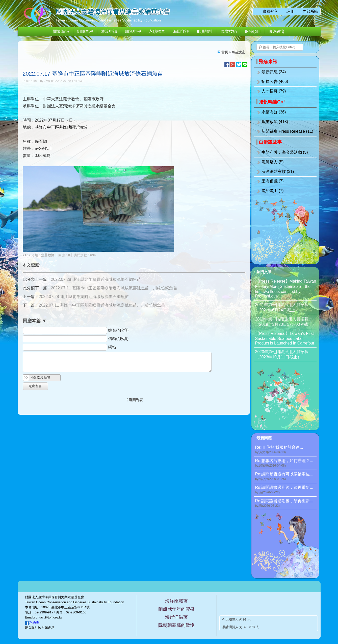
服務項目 (253, 31)
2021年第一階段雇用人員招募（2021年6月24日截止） (282, 307)
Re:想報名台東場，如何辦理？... (286, 463)
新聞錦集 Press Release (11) (287, 131)
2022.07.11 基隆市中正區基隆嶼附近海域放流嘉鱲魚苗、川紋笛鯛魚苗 (114, 288)
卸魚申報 (133, 31)
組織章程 (85, 31)
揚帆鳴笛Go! (272, 102)
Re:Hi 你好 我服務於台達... (286, 450)
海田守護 (181, 31)
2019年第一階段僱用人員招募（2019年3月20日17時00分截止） (286, 322)
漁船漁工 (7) (273, 191)
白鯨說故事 (270, 142)
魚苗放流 (238, 52)
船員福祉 (205, 31)
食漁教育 (277, 31)
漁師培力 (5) (273, 162)
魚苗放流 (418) (275, 122)
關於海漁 (61, 31)
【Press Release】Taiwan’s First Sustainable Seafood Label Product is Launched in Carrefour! (285, 338)
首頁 (225, 52)
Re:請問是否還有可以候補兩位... (286, 477)
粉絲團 (34, 622)
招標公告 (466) (275, 82)
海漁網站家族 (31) (278, 171)
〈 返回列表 (134, 400)
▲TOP (27, 255)
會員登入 (270, 11)
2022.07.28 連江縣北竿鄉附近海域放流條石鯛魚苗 (96, 279)
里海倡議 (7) (273, 181)
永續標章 (157, 31)
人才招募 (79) (274, 91)
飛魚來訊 (268, 62)
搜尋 (260, 48)
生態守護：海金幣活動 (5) (285, 152)
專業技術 (229, 31)
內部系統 (310, 11)
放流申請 (109, 31)
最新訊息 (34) (274, 72)
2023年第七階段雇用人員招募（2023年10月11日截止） (282, 354)
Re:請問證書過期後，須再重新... (286, 490)
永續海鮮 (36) (274, 112)
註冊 (290, 11)
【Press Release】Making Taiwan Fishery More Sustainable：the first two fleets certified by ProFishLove (286, 289)
